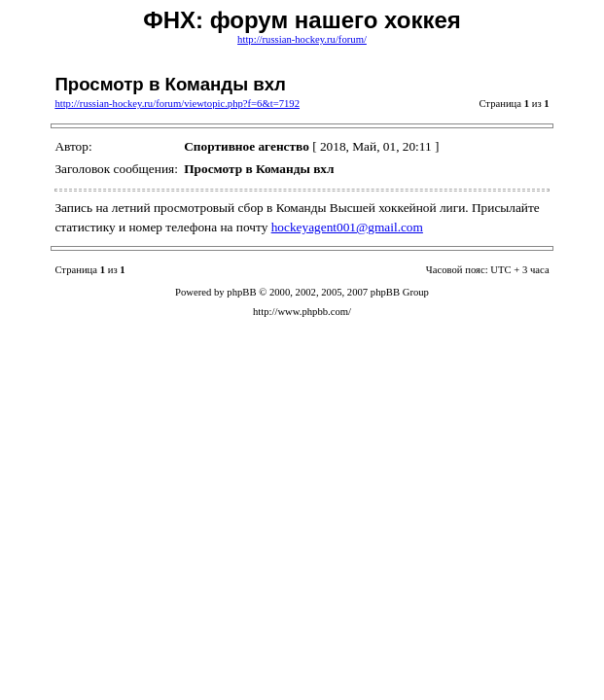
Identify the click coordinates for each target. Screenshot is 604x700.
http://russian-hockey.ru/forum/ (302, 39)
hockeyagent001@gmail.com (347, 227)
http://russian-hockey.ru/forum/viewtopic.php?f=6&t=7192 (177, 104)
